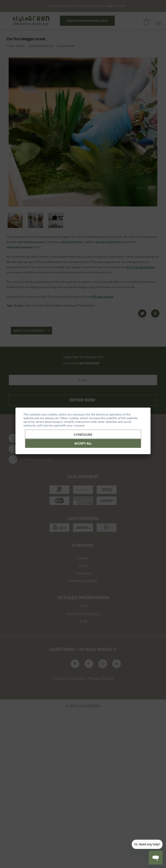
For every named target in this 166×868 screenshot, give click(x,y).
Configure (83, 434)
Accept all (83, 443)
